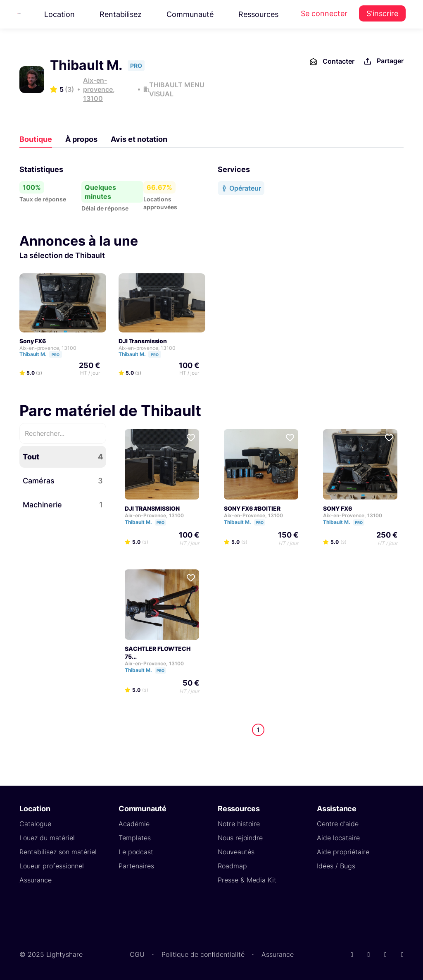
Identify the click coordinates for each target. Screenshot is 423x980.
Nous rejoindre (240, 838)
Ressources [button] (258, 14)
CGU (137, 954)
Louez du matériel (47, 838)
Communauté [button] (190, 14)
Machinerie (63, 505)
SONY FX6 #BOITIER (252, 508)
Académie (134, 824)
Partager (383, 61)
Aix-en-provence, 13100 (99, 89)
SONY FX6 (337, 508)
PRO (56, 355)
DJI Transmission (143, 341)
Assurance (36, 880)
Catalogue (35, 824)
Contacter (332, 62)
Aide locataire (338, 838)
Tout (63, 457)
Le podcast (136, 852)
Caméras (63, 481)
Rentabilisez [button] (121, 14)
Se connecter (324, 13)
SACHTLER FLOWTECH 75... (158, 653)
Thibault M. (44, 354)
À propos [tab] (81, 139)
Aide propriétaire (343, 852)
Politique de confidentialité (203, 954)
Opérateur (241, 188)
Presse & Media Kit (247, 880)
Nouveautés (236, 852)
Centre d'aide (338, 824)
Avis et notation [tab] (139, 139)
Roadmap (232, 866)
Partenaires (136, 866)
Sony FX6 (33, 341)
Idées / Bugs (336, 866)
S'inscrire (382, 13)
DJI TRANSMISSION (152, 508)
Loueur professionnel (52, 866)
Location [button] (59, 14)
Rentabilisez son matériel (58, 852)
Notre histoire (239, 824)
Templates (135, 838)
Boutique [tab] (36, 139)
